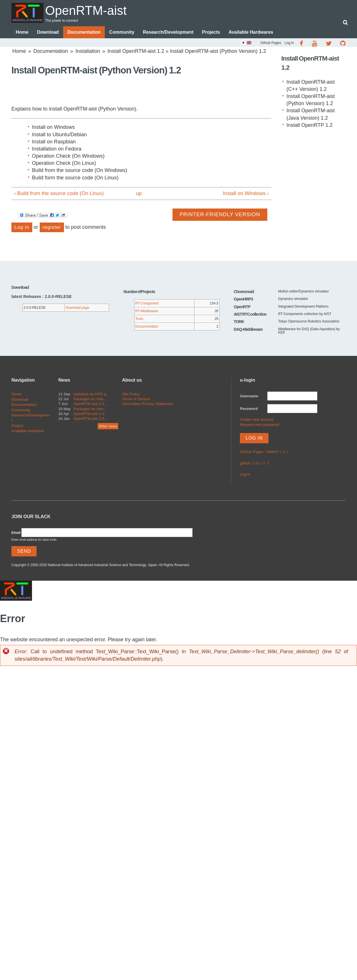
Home (22, 32)
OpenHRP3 (243, 299)
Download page (77, 308)
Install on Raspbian (54, 142)
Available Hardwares (251, 32)
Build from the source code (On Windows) (80, 171)
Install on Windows (53, 127)
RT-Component (147, 303)
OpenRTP (242, 307)
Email (16, 533)
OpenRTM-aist (87, 10)
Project (17, 426)
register (52, 227)
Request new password (259, 425)
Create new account (257, 419)
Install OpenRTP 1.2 (309, 125)
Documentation (84, 32)
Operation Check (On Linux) (64, 163)
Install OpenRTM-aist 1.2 (136, 51)
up (139, 193)
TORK (239, 322)
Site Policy (131, 394)
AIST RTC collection (250, 314)
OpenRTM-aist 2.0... (90, 404)
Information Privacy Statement (147, 404)
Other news (108, 426)
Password (250, 409)
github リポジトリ (255, 463)
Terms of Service (136, 399)
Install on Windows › (246, 193)
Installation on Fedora (57, 149)
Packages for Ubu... (90, 399)
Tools (139, 319)
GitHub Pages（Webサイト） (265, 452)
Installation (88, 51)
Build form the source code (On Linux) (75, 178)
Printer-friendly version (220, 215)
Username (250, 396)
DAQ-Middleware (248, 329)
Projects (211, 32)
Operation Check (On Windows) (68, 156)
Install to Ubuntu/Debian (59, 135)
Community (122, 32)
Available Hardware (28, 431)
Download (48, 32)
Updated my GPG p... (91, 394)
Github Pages (271, 43)
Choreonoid (244, 292)
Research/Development (168, 32)
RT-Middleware (147, 311)
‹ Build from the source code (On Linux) (59, 193)
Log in (289, 43)
